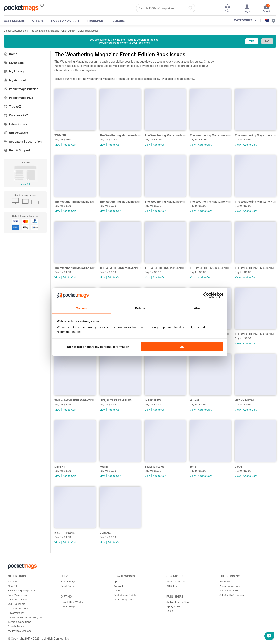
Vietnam (105, 533)
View (57, 145)
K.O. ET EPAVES (65, 533)
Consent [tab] (82, 308)
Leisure (119, 21)
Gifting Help (68, 606)
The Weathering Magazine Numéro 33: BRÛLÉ (75, 202)
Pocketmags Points (125, 595)
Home (11, 54)
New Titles (14, 586)
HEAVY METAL (245, 400)
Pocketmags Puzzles (21, 89)
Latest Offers (16, 124)
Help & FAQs (68, 581)
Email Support (69, 586)
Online (117, 590)
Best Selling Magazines (22, 590)
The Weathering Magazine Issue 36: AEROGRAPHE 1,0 (165, 135)
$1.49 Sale (14, 63)
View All (25, 184)
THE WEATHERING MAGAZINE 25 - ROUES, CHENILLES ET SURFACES (210, 268)
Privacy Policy (16, 613)
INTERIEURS (153, 400)
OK (182, 347)
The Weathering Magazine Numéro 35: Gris (210, 135)
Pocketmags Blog (18, 599)
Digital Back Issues (88, 31)
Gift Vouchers (16, 133)
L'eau (238, 467)
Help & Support (17, 150)
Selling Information (178, 602)
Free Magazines (17, 595)
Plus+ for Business (19, 608)
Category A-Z (16, 115)
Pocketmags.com (230, 586)
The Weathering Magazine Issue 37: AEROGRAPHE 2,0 (120, 135)
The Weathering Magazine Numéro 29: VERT (255, 202)
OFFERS (38, 21)
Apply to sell (174, 606)
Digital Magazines (124, 599)
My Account (15, 80)
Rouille (104, 467)
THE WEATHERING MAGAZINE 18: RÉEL (75, 400)
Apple (117, 581)
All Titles (13, 581)
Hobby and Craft (65, 21)
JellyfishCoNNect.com (233, 595)
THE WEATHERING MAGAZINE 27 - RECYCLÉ (120, 268)
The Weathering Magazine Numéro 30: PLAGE (165, 202)
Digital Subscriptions (15, 31)
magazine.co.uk (229, 590)
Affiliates (172, 586)
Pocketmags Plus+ (19, 98)
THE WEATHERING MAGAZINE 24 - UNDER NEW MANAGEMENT (255, 268)
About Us (225, 581)
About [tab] (198, 308)
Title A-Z (13, 106)
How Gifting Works (72, 602)
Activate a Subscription (23, 142)
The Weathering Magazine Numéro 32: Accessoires (120, 202)
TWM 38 (60, 135)
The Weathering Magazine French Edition (53, 31)
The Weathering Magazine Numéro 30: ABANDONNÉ (210, 202)
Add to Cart (69, 145)
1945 (193, 467)
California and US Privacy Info (26, 617)
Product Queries (176, 581)
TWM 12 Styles (154, 467)
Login (170, 611)
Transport (96, 21)
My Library (14, 71)
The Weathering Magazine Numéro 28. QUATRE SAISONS (75, 268)
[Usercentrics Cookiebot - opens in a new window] (206, 295)
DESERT (60, 467)
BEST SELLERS (14, 21)
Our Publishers (17, 604)
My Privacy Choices (20, 631)
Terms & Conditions (19, 622)
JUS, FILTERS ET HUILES (116, 400)
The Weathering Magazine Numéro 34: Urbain (255, 135)
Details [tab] (140, 308)
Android (118, 586)
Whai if (194, 400)
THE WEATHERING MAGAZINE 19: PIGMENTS (255, 334)
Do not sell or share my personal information (98, 347)
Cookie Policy (16, 626)
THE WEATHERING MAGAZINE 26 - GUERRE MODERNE (165, 268)
